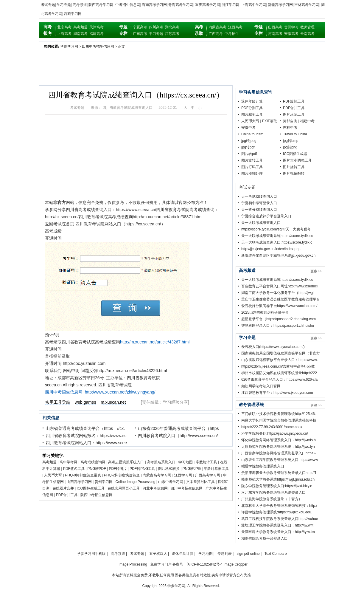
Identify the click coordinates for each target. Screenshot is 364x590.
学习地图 (186, 462)
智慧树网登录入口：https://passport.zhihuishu (278, 326)
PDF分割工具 (252, 108)
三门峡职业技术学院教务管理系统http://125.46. (279, 414)
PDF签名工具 (74, 469)
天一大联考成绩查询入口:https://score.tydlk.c (277, 242)
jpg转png (290, 147)
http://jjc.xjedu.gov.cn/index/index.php (271, 249)
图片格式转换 (169, 469)
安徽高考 (291, 34)
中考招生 (232, 34)
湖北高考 (172, 27)
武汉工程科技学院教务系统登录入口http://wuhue (280, 519)
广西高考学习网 (208, 475)
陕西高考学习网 (101, 5)
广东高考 (140, 34)
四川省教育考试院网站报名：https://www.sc (86, 436)
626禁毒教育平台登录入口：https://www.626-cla (279, 380)
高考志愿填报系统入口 (126, 462)
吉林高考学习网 (307, 5)
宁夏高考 (140, 27)
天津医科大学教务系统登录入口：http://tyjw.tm (278, 532)
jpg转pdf (248, 147)
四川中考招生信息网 (98, 47)
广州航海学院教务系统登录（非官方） (272, 499)
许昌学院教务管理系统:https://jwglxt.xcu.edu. (277, 512)
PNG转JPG (192, 469)
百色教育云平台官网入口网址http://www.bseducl (279, 286)
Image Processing (133, 564)
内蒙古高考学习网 (157, 475)
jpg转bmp (291, 141)
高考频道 (80, 5)
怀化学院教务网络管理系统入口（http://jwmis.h (279, 440)
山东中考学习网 (171, 482)
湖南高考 (80, 34)
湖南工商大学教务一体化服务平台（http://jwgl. (278, 293)
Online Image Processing (135, 482)
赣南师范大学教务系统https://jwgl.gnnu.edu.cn (278, 479)
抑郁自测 (290, 121)
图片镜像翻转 (294, 174)
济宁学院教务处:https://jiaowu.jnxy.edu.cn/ (275, 433)
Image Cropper (236, 564)
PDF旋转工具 (294, 101)
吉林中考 (290, 128)
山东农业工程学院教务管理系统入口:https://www (280, 460)
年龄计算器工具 (216, 469)
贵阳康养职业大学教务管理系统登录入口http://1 (279, 473)
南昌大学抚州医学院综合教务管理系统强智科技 (279, 420)
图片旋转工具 (252, 160)
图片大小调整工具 (297, 160)
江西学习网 (183, 475)
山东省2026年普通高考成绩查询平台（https (178, 428)
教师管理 (307, 27)
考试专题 (48, 5)
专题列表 (225, 554)
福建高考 (97, 34)
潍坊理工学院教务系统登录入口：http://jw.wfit (277, 525)
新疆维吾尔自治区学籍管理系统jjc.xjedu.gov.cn (278, 255)
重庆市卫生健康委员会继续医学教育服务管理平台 (281, 299)
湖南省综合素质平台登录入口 (265, 538)
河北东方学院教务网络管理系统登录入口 (273, 493)
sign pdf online (248, 554)
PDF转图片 (118, 469)
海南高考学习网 (154, 5)
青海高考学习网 (181, 5)
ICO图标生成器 (295, 154)
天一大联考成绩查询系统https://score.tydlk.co (277, 236)
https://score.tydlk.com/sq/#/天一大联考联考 (276, 229)
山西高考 (275, 27)
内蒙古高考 (217, 27)
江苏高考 (172, 34)
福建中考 (307, 121)
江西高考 (235, 27)
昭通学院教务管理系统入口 (263, 466)
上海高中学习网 (254, 5)
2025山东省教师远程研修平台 (265, 312)
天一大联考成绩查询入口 (261, 223)
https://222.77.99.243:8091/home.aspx (272, 427)
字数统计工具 (206, 462)
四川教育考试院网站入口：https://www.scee (86, 443)
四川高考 (156, 27)
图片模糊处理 (252, 174)
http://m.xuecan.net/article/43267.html (155, 342)
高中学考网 (69, 462)
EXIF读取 (270, 121)
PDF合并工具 (67, 495)
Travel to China (295, 134)
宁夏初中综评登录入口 (259, 203)
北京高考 (64, 27)
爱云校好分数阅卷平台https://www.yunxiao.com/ (279, 306)
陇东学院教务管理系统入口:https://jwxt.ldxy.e (277, 486)
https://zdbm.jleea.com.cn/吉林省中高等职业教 (278, 366)
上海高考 (64, 34)
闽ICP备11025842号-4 (205, 564)
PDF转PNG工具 (142, 469)
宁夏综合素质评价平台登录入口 (266, 216)
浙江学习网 (231, 5)
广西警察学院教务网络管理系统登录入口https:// (279, 453)
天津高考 (97, 27)
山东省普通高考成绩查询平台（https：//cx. (85, 428)
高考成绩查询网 (93, 462)
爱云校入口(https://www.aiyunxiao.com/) (273, 347)
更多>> (316, 271)
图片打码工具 (252, 167)
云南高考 (307, 34)
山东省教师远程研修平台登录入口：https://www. (280, 360)
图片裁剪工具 (252, 114)
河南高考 (275, 34)
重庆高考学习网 (208, 5)
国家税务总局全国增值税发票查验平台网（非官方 (281, 353)
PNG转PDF (97, 469)
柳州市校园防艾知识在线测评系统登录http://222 (279, 373)
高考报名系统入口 (161, 462)
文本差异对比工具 (200, 482)
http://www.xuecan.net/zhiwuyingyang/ (120, 392)
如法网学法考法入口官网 (261, 386)
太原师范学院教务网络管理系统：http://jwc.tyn (278, 447)
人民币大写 (53, 475)
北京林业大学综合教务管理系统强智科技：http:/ (279, 506)
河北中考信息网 (155, 488)
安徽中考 (248, 128)
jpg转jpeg (249, 141)
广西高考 (216, 34)
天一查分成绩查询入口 (259, 210)
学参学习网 (69, 47)
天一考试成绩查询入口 (259, 196)
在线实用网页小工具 (124, 488)
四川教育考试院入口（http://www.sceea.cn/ (178, 436)
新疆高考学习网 (280, 5)
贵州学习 (291, 27)
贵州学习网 (104, 482)
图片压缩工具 (294, 114)
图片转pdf (249, 154)
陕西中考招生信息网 (97, 495)
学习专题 (64, 5)
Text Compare (276, 554)
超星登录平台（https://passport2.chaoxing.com (279, 319)
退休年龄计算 (252, 101)
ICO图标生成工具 (91, 488)
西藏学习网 (73, 14)
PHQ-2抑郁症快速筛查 (122, 475)
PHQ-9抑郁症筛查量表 (83, 475)
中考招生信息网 (128, 5)
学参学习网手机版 (91, 554)
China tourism (252, 134)
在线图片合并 (63, 488)
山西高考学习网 (79, 482)
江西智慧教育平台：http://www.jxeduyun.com (277, 393)
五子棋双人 (158, 554)
